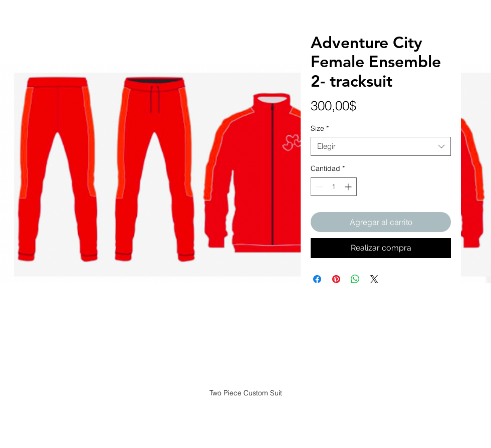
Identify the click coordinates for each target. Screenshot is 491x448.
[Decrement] (318, 187)
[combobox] (381, 146)
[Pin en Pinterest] (336, 279)
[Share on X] (374, 279)
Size (320, 128)
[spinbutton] (334, 187)
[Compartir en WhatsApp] (355, 279)
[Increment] (349, 187)
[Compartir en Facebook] (317, 279)
